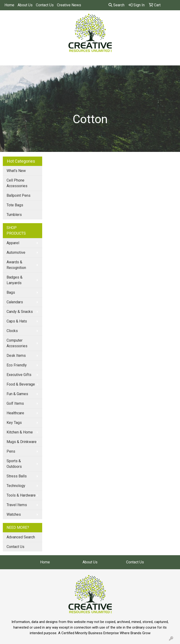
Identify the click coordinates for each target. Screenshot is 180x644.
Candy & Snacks (20, 312)
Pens (11, 451)
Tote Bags (15, 205)
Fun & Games (17, 394)
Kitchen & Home (20, 432)
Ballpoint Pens (19, 195)
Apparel (13, 243)
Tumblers (14, 215)
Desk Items (16, 356)
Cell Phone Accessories (17, 183)
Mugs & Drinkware (22, 442)
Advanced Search (21, 537)
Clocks (12, 331)
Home (9, 5)
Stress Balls (17, 476)
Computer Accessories (17, 343)
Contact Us (45, 5)
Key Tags (14, 423)
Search (116, 5)
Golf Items (15, 403)
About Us (25, 5)
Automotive (16, 252)
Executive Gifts (19, 375)
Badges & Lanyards (15, 280)
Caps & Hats (17, 321)
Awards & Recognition (16, 265)
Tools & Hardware (21, 495)
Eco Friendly (17, 365)
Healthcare (15, 413)
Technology (16, 486)
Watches (14, 514)
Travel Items (17, 505)
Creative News (69, 5)
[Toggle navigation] (7, 60)
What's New (16, 171)
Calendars (15, 302)
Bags (11, 292)
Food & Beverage (21, 384)
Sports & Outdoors (14, 464)
